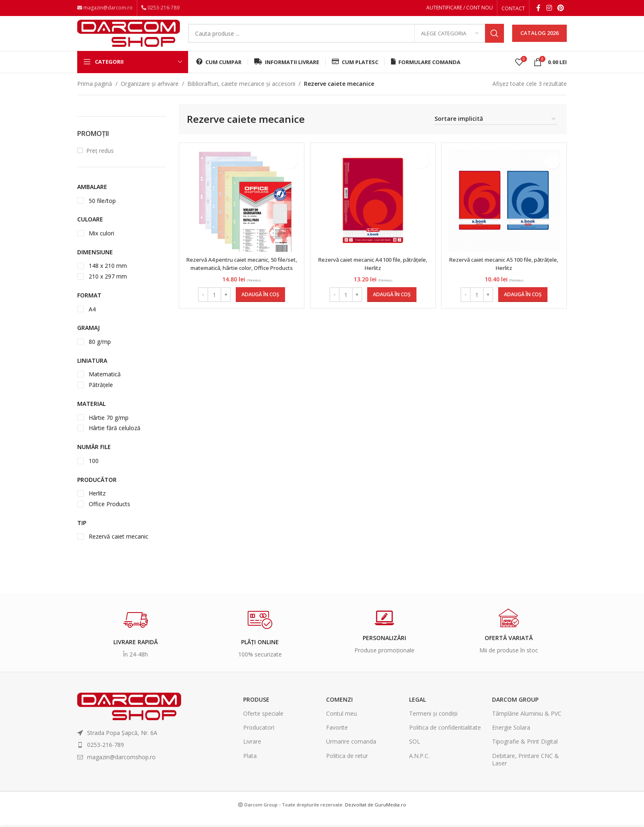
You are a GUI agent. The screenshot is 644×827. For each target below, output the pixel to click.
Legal (417, 709)
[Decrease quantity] (202, 304)
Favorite (337, 737)
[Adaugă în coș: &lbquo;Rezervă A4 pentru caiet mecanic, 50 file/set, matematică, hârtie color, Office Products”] (260, 304)
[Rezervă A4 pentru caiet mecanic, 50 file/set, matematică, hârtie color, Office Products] (241, 210)
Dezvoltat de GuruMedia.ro (376, 814)
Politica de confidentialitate (445, 737)
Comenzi (339, 709)
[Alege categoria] (450, 39)
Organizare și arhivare (150, 93)
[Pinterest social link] (561, 9)
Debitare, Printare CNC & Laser (526, 769)
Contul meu (342, 723)
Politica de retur (347, 765)
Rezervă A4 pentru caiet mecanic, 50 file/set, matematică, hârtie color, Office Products (241, 277)
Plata (250, 765)
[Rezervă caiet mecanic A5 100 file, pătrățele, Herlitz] (505, 210)
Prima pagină (95, 93)
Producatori (259, 737)
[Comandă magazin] (496, 129)
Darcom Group (515, 709)
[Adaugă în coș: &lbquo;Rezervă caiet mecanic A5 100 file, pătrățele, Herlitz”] (524, 304)
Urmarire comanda (351, 751)
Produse (256, 709)
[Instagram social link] (549, 9)
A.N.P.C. (419, 765)
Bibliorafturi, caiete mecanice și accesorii (241, 93)
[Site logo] (129, 38)
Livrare (252, 751)
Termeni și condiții (433, 723)
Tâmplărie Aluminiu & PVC (527, 723)
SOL (415, 751)
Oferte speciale (263, 723)
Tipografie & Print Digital (525, 751)
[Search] (346, 39)
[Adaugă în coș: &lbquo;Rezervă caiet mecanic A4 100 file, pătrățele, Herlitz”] (392, 304)
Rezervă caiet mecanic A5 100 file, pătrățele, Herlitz (505, 273)
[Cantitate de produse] (214, 304)
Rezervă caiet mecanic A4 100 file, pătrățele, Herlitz (373, 273)
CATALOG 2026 (539, 39)
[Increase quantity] (225, 304)
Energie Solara (511, 737)
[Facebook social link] (538, 9)
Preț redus (100, 160)
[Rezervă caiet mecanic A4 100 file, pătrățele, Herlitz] (373, 210)
